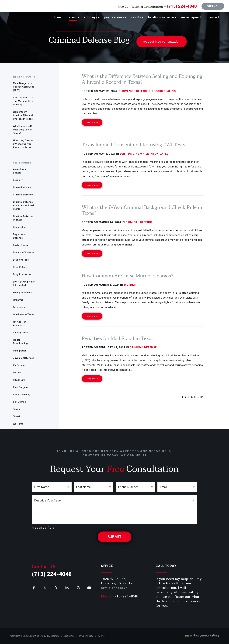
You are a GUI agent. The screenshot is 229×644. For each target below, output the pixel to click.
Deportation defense (20, 236)
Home (58, 17)
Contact (214, 17)
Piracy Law (19, 380)
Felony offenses (22, 293)
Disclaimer (69, 636)
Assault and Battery (20, 171)
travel (16, 416)
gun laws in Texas (24, 314)
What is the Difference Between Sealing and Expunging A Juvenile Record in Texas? (142, 79)
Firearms (18, 300)
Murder (17, 373)
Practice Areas (114, 17)
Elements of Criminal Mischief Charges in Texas (23, 115)
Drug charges (21, 260)
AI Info (101, 636)
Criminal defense (23, 195)
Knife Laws (19, 365)
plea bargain (20, 387)
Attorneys (90, 17)
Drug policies (21, 267)
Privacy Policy (86, 636)
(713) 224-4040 (182, 6)
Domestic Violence (24, 252)
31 (202, 397)
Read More (92, 122)
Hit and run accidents (20, 324)
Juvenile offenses (24, 358)
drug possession (23, 274)
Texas (16, 409)
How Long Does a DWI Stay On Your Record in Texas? (23, 144)
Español (213, 6)
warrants (18, 424)
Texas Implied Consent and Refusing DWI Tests (134, 145)
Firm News (19, 307)
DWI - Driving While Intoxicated (144, 154)
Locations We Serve (161, 17)
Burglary (18, 180)
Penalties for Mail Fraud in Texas (118, 339)
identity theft (21, 333)
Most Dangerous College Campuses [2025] (24, 87)
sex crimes (19, 402)
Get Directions (114, 588)
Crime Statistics (22, 187)
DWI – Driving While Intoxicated (24, 283)
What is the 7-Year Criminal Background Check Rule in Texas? (142, 210)
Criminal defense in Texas (23, 218)
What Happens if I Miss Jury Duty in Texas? (23, 130)
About (73, 17)
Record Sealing (22, 395)
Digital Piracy (21, 245)
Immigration (20, 351)
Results (136, 17)
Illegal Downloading (20, 342)
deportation (20, 227)
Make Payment (191, 17)
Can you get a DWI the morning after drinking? (24, 101)
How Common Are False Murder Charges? (127, 276)
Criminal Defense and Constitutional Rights (23, 205)
